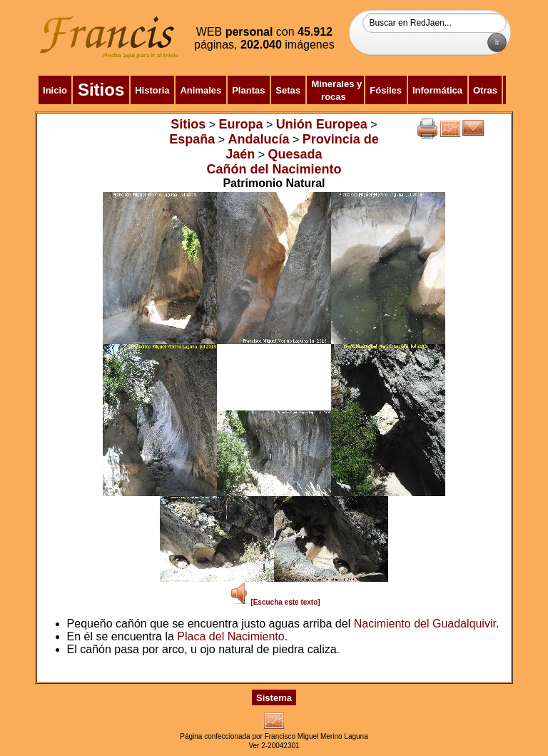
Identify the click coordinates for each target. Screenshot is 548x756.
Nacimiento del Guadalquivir (425, 624)
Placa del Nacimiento (230, 636)
